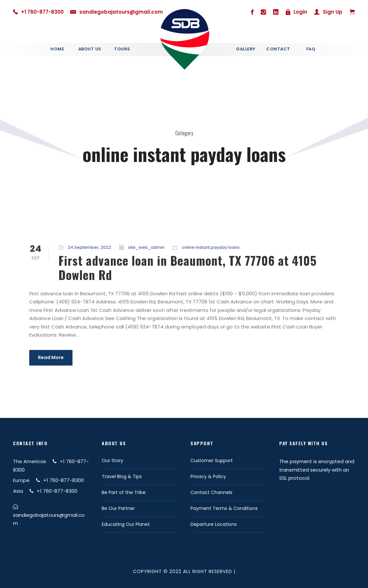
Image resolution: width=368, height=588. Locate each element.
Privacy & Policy (208, 476)
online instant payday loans (211, 247)
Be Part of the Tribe (124, 492)
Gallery (246, 49)
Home (57, 49)
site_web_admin (146, 247)
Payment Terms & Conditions (224, 508)
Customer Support (212, 461)
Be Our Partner (118, 508)
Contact (278, 49)
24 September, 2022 (89, 247)
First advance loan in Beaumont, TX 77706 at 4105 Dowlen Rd (188, 267)
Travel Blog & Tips (122, 476)
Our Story (112, 461)
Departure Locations (214, 524)
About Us (90, 49)
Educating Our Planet (126, 524)
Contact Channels (211, 492)
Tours (122, 49)
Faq (311, 49)
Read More (51, 357)
